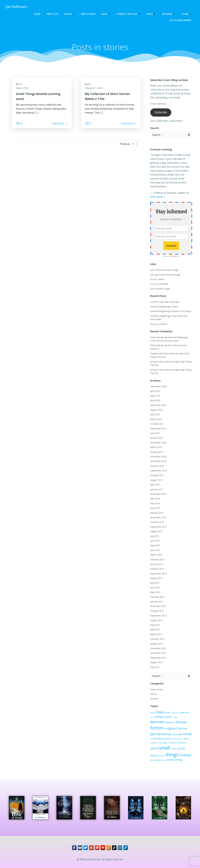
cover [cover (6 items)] (164, 714)
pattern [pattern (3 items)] (187, 732)
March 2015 (156, 551)
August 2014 (156, 574)
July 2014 (154, 579)
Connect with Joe (129, 14)
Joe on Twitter (157, 276)
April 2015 (155, 546)
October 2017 (157, 472)
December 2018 (158, 453)
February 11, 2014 (95, 89)
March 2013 (156, 631)
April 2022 (155, 411)
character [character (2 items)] (175, 709)
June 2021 (155, 429)
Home (38, 14)
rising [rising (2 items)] (177, 736)
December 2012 (158, 645)
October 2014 (157, 565)
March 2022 (156, 415)
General (154, 695)
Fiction (153, 690)
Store (187, 14)
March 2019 (156, 443)
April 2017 (155, 481)
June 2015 (155, 537)
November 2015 (158, 514)
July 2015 (154, 532)
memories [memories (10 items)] (183, 726)
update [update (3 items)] (184, 753)
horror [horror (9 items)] (164, 726)
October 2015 (157, 518)
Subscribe (160, 113)
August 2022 (156, 406)
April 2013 (155, 626)
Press (152, 14)
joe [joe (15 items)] (172, 726)
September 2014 (158, 570)
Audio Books (156, 686)
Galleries (169, 14)
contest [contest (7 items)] (155, 714)
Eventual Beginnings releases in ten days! (170, 307)
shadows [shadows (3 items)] (163, 742)
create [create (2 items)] (170, 715)
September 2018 (158, 467)
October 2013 (157, 607)
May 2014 (155, 588)
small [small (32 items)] (182, 741)
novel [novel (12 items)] (165, 731)
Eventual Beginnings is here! (164, 303)
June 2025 (155, 387)
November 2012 (158, 649)
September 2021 (158, 425)
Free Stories (89, 14)
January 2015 (156, 560)
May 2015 (155, 542)
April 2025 (155, 397)
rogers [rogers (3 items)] (183, 736)
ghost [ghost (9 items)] (154, 726)
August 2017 (156, 476)
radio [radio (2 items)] (159, 736)
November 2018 (158, 457)
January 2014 (156, 598)
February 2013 (157, 635)
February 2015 (157, 556)
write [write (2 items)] (190, 753)
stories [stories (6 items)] (160, 746)
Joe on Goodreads (159, 280)
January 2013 (156, 640)
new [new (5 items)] (158, 731)
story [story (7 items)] (169, 746)
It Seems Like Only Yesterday (164, 298)
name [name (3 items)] (152, 732)
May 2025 (155, 392)
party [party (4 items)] (180, 731)
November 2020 (158, 439)
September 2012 (158, 654)
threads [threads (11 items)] (169, 752)
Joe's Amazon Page (159, 285)
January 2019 (156, 448)
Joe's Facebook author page (164, 266)
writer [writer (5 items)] (153, 757)
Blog (106, 14)
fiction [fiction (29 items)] (178, 720)
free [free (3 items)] (188, 721)
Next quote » (157, 193)
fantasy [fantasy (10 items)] (166, 720)
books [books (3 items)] (167, 709)
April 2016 (155, 504)
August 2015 (156, 528)
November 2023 (158, 401)
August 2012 (156, 659)
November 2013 (158, 602)
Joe (21, 85)
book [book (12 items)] (160, 708)
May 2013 (155, 621)
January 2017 (156, 486)
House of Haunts (158, 320)
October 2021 (157, 420)
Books (70, 14)
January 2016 (156, 509)
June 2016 (155, 495)
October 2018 (157, 462)
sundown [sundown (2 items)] (176, 747)
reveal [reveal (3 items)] (165, 736)
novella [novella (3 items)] (174, 732)
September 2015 (158, 523)
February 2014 (157, 593)
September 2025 (158, 383)
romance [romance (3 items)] (154, 742)
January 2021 (156, 434)
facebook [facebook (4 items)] (155, 721)
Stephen (154, 350)
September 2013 (158, 612)
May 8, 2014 (23, 89)
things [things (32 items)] (156, 752)
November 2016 (158, 490)
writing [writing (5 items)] (161, 757)
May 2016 (155, 500)
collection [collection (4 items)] (184, 709)
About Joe (53, 14)
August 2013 (156, 617)
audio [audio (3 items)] (152, 709)
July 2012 (154, 663)
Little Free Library (181, 20)
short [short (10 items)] (172, 741)
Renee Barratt (157, 342)
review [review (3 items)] (171, 736)
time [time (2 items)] (178, 753)
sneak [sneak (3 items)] (153, 747)
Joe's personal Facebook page (165, 271)
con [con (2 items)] (191, 709)
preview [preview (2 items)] (153, 736)
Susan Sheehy (157, 334)
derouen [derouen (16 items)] (181, 714)
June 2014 (155, 584)
